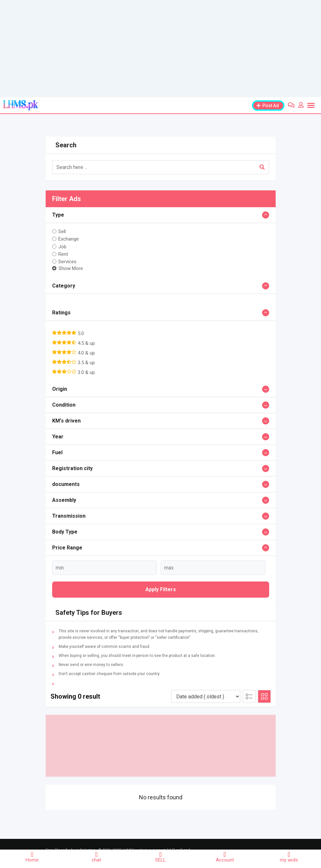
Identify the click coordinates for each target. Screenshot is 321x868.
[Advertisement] (160, 49)
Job (62, 246)
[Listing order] (206, 696)
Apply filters (161, 589)
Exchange (69, 239)
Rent (63, 254)
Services (67, 262)
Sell (62, 231)
